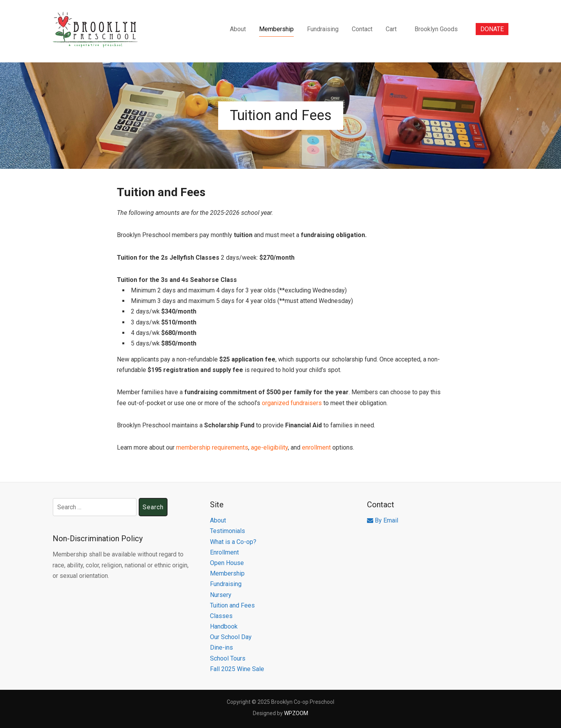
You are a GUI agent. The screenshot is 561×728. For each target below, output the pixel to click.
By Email (383, 520)
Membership (276, 29)
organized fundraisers (292, 403)
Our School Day (231, 637)
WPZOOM (296, 713)
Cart (391, 29)
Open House (227, 563)
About (238, 29)
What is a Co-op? (233, 542)
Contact (362, 29)
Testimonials (228, 531)
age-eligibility (269, 447)
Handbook (224, 626)
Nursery (221, 595)
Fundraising (323, 29)
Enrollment (224, 552)
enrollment (316, 447)
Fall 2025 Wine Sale (237, 669)
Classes (221, 616)
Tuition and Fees (232, 605)
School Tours (228, 658)
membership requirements (212, 447)
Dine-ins (221, 647)
